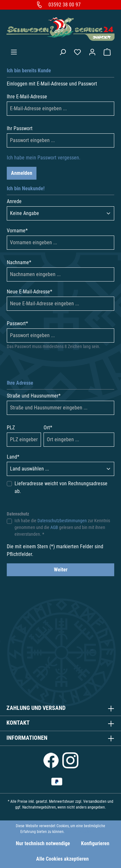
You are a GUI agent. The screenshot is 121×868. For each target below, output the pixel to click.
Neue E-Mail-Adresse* (30, 292)
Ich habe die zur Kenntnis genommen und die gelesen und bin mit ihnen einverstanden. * (62, 527)
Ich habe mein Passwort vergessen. (44, 158)
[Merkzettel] (77, 52)
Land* (13, 457)
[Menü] (14, 52)
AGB (54, 527)
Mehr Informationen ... (83, 832)
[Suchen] (63, 52)
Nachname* (19, 262)
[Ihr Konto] (92, 52)
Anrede (14, 201)
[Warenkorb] (107, 52)
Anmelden (22, 173)
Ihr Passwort (20, 128)
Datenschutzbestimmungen (62, 521)
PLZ (11, 428)
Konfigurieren (95, 843)
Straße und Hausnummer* (34, 396)
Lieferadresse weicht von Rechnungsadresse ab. (61, 487)
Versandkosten (95, 801)
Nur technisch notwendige (43, 843)
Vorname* (17, 231)
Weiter (61, 570)
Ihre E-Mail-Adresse (27, 97)
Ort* (48, 428)
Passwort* (17, 323)
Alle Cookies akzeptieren (62, 859)
